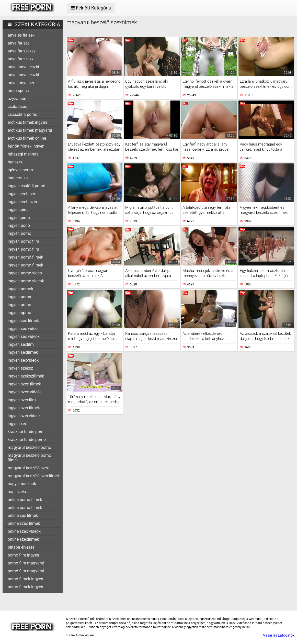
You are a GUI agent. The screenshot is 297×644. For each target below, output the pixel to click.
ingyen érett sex (22, 194)
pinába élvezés (21, 547)
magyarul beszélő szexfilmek (34, 476)
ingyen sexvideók (23, 360)
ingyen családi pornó (26, 186)
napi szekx (17, 492)
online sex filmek (23, 515)
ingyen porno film (23, 241)
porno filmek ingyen (25, 587)
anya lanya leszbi (23, 75)
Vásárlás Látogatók (279, 635)
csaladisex (17, 107)
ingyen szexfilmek (24, 408)
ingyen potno (19, 305)
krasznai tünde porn (26, 432)
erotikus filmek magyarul (30, 130)
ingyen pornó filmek (25, 257)
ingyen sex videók (24, 336)
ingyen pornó (19, 233)
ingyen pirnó (19, 218)
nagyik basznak (22, 484)
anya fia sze (19, 43)
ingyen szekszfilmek (26, 376)
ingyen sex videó (23, 329)
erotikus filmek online (27, 138)
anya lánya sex (21, 83)
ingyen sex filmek (23, 321)
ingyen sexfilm (21, 344)
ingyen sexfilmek (23, 352)
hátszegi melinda (23, 154)
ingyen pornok (20, 289)
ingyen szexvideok (24, 416)
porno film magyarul (26, 563)
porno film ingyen (23, 555)
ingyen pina (18, 210)
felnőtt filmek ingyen (26, 146)
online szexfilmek (23, 539)
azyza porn (18, 99)
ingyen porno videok (26, 281)
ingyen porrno (20, 297)
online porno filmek (25, 500)
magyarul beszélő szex (28, 468)
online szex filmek (24, 523)
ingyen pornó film (23, 249)
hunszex (15, 162)
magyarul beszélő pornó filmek (29, 458)
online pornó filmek (25, 508)
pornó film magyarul (26, 571)
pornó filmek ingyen (25, 579)
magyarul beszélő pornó (29, 447)
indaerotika (18, 178)
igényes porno (20, 170)
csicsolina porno (22, 114)
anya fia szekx (21, 59)
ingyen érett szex (23, 202)
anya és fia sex (21, 35)
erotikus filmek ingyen (27, 122)
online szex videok (24, 531)
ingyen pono (19, 225)
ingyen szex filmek (24, 384)
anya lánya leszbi (23, 67)
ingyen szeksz (20, 368)
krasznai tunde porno (27, 440)
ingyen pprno (19, 313)
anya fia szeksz (22, 51)
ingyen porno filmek (25, 265)
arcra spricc (18, 91)
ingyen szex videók (25, 392)
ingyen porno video (25, 273)
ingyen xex (17, 424)
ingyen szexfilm (22, 400)
